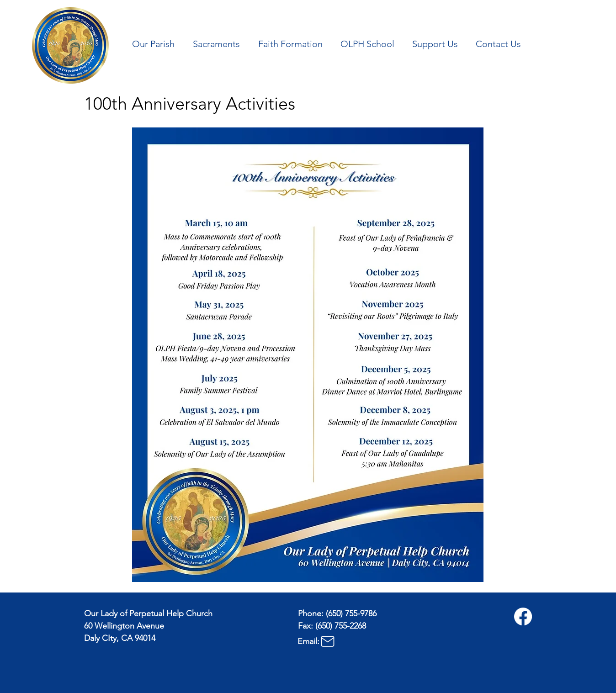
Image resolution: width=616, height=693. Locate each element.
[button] (156, 44)
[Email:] (343, 641)
